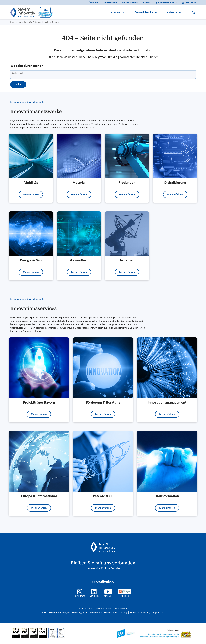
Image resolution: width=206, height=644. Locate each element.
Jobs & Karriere (130, 3)
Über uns (93, 3)
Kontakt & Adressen (117, 609)
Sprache (187, 3)
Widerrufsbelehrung (140, 613)
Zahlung (124, 613)
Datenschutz (111, 613)
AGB (45, 613)
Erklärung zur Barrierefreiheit (87, 613)
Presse (147, 3)
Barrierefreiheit (165, 3)
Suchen (18, 85)
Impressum (158, 613)
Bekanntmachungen (60, 613)
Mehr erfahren (31, 195)
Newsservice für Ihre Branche (103, 568)
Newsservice (110, 3)
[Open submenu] (123, 12)
